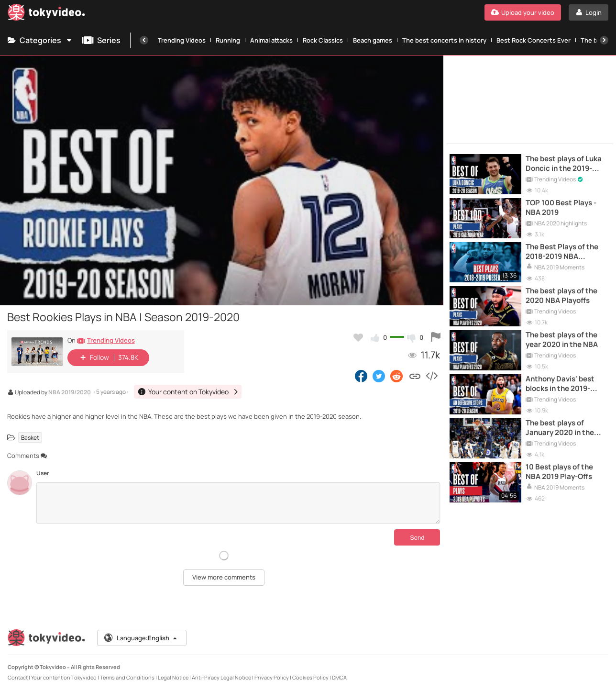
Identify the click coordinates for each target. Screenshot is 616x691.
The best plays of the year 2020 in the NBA (562, 340)
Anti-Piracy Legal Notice (221, 677)
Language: (141, 638)
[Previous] (144, 40)
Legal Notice (173, 677)
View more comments (224, 577)
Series (101, 40)
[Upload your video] (523, 12)
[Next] (604, 40)
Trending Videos (182, 40)
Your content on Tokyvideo (64, 677)
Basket (30, 437)
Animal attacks (271, 40)
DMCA (339, 677)
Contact (18, 677)
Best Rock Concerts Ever (533, 40)
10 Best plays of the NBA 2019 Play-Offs (559, 472)
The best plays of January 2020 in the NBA (560, 428)
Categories (40, 40)
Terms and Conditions (127, 677)
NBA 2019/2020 (70, 393)
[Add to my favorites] (358, 337)
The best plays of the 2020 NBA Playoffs (561, 296)
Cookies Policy (310, 677)
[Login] (588, 12)
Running (228, 40)
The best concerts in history (444, 40)
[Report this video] (436, 337)
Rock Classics (323, 40)
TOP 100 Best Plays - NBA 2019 (561, 208)
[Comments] (238, 503)
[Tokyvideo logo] (46, 14)
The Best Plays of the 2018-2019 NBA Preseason (562, 252)
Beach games (373, 40)
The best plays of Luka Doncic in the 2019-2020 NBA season (564, 164)
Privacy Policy (272, 677)
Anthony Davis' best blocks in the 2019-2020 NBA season (560, 384)
